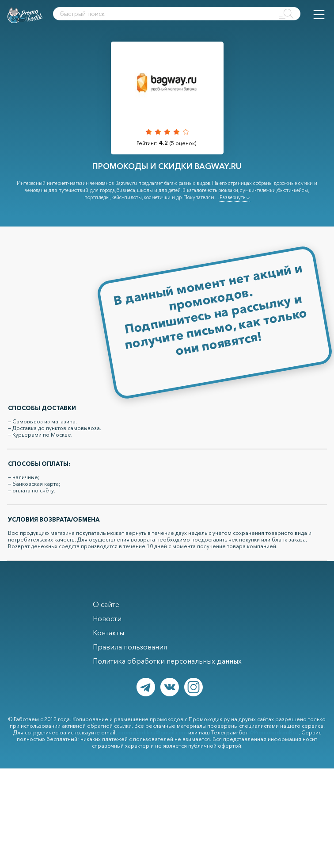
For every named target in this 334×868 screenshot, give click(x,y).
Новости (107, 618)
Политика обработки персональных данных (167, 661)
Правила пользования (130, 647)
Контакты (108, 633)
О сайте (106, 604)
